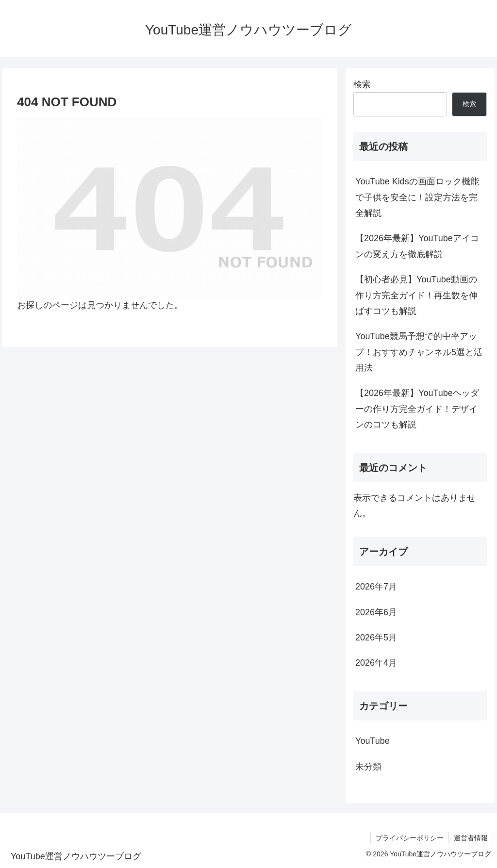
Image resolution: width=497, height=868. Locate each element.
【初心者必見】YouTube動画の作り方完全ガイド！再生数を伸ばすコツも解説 (416, 295)
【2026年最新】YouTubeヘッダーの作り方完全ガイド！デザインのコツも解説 (417, 409)
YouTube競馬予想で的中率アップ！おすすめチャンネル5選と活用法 (419, 352)
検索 (362, 84)
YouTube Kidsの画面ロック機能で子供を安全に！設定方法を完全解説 (417, 197)
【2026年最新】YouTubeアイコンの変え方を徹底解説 (417, 246)
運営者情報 (471, 838)
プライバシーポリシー (410, 838)
